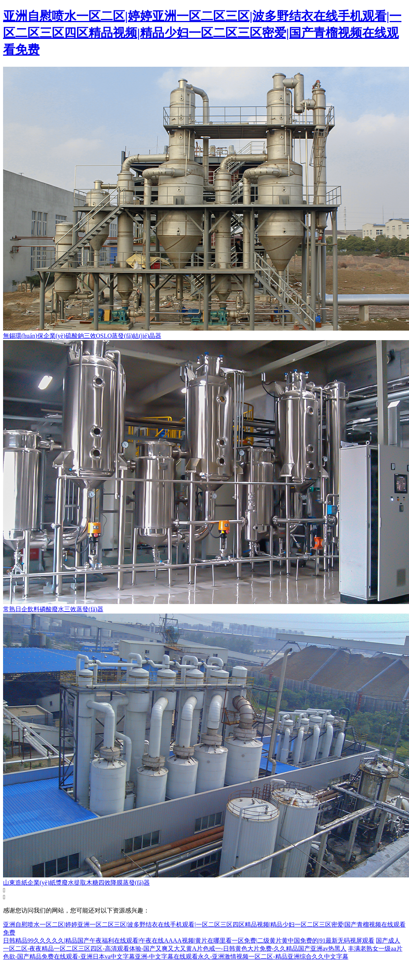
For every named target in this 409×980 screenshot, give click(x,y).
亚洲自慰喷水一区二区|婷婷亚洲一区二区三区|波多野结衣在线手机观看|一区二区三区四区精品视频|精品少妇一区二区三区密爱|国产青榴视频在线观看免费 (202, 33)
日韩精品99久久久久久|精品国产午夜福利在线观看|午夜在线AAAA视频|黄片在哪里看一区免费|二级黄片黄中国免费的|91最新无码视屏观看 (189, 941)
